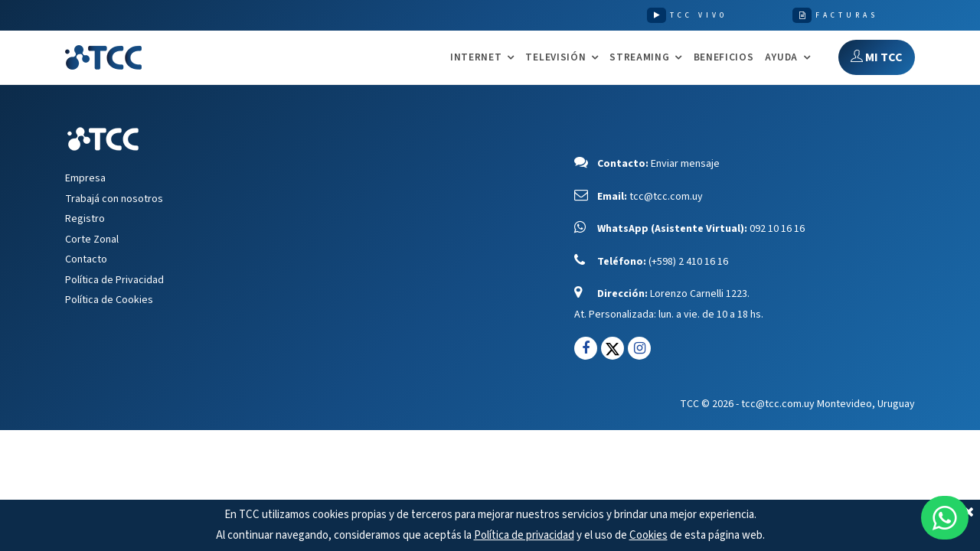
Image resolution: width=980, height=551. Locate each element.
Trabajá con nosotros (114, 199)
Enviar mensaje (685, 164)
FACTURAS (847, 15)
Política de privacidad (524, 535)
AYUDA (781, 58)
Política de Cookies (109, 300)
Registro (85, 219)
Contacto (86, 259)
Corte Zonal (92, 240)
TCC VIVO (699, 15)
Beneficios (724, 57)
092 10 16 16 (777, 229)
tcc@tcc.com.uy (666, 197)
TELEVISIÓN (555, 58)
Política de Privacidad (114, 280)
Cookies (648, 535)
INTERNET (476, 58)
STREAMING (639, 58)
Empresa (85, 178)
